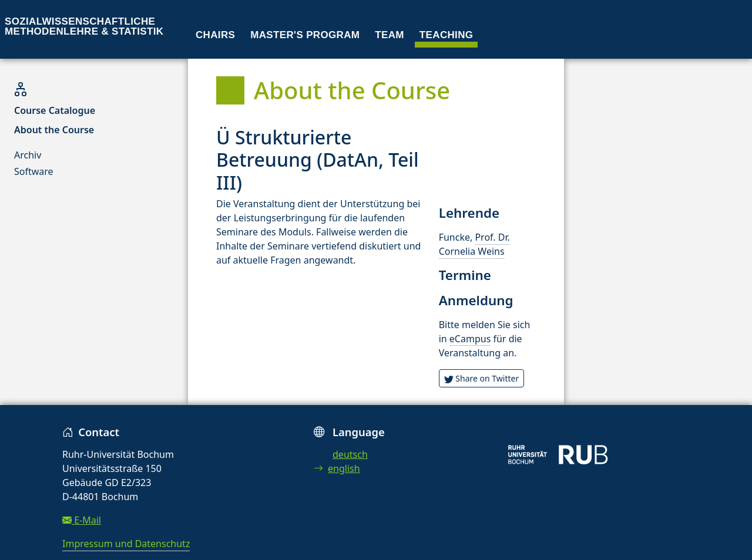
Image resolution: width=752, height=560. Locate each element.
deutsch (350, 454)
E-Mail (82, 520)
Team (390, 35)
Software (34, 171)
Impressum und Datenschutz (126, 544)
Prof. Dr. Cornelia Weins (474, 244)
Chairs (215, 35)
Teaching (446, 35)
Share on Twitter (482, 378)
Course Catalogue (55, 110)
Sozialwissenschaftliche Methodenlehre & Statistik (84, 26)
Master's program (305, 35)
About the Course (54, 130)
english (337, 468)
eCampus (470, 339)
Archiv (28, 155)
